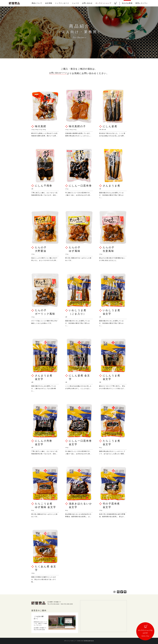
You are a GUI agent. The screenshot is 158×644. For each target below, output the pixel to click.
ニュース (83, 3)
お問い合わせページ (58, 73)
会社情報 (59, 3)
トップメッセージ (71, 3)
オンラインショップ (108, 3)
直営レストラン (142, 3)
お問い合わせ (94, 3)
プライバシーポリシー (69, 641)
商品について (48, 3)
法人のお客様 (129, 3)
